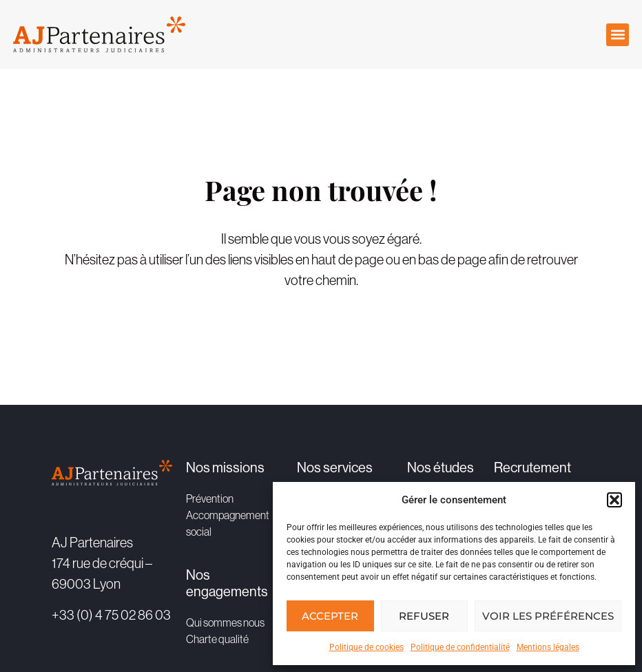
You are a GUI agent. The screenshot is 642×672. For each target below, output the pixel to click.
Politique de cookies (366, 647)
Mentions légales (548, 647)
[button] (614, 500)
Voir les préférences (548, 616)
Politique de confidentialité (460, 647)
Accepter (330, 616)
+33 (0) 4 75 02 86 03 (111, 615)
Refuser (424, 616)
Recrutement (532, 468)
